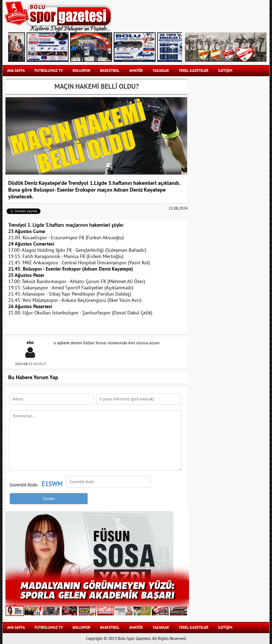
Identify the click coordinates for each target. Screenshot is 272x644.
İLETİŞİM (225, 71)
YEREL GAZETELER (194, 71)
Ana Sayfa (16, 71)
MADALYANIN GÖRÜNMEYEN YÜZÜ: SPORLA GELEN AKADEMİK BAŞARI (97, 590)
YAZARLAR (161, 71)
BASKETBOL (110, 71)
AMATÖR (136, 71)
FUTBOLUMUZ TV (49, 71)
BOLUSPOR (81, 71)
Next (173, 47)
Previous (18, 47)
